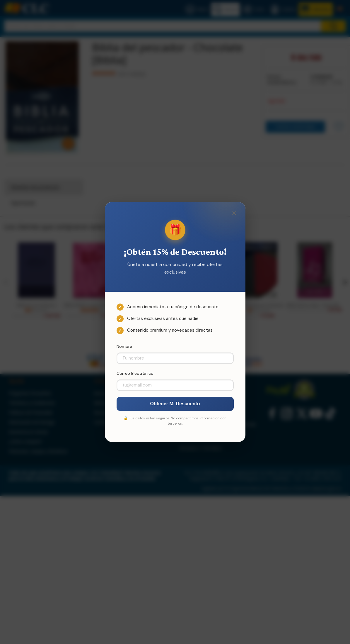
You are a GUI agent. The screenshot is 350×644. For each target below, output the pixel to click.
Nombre (124, 346)
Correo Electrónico (135, 373)
